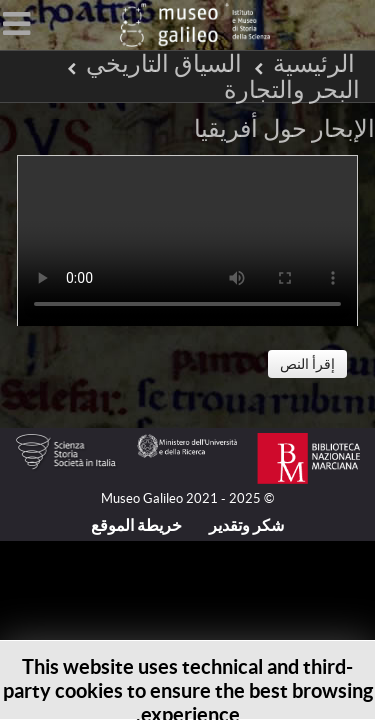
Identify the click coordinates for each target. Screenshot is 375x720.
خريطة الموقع (136, 525)
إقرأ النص (307, 364)
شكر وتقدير (246, 525)
